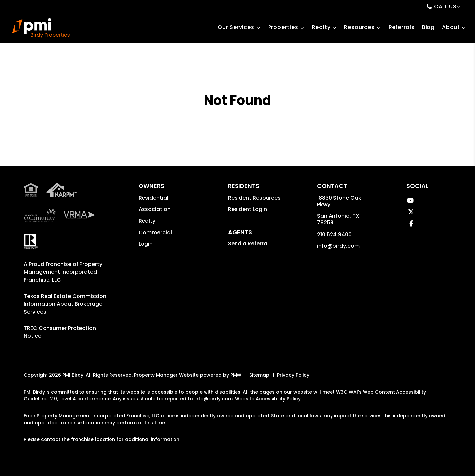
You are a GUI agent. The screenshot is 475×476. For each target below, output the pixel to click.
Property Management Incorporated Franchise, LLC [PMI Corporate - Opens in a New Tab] (63, 272)
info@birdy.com (338, 246)
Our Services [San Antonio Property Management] (236, 27)
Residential (153, 198)
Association (155, 209)
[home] (41, 28)
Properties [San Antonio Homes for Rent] (283, 27)
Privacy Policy (293, 375)
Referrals (402, 27)
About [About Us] (451, 27)
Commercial (155, 232)
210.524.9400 (334, 234)
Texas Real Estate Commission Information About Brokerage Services (65, 304)
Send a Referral (248, 244)
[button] (410, 200)
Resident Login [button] (247, 209)
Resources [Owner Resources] (359, 27)
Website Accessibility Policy (268, 399)
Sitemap (259, 375)
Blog (428, 27)
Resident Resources (254, 198)
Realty (147, 221)
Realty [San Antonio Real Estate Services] (321, 27)
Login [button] (146, 244)
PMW (236, 375)
